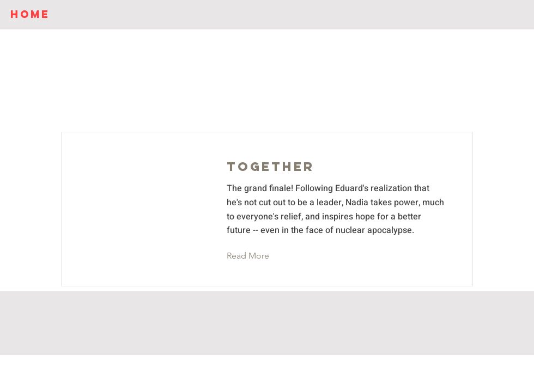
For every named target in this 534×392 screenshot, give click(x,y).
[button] (256, 256)
